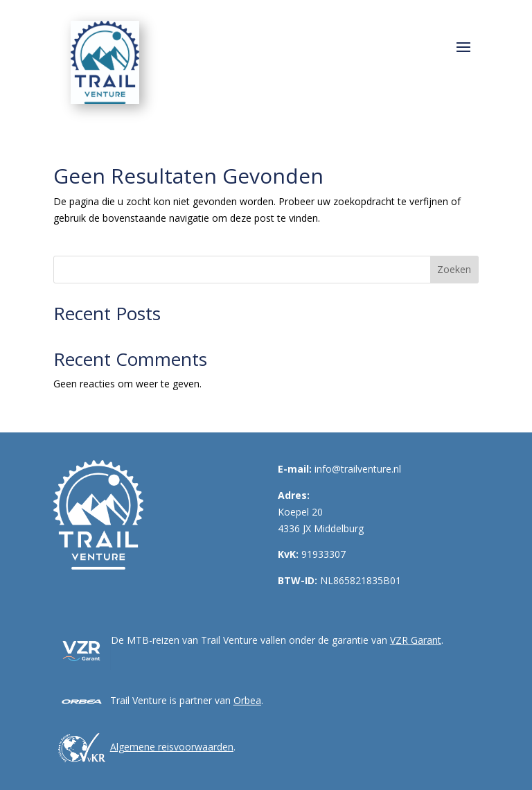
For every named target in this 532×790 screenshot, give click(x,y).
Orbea (247, 700)
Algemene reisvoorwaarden (172, 747)
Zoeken (454, 269)
